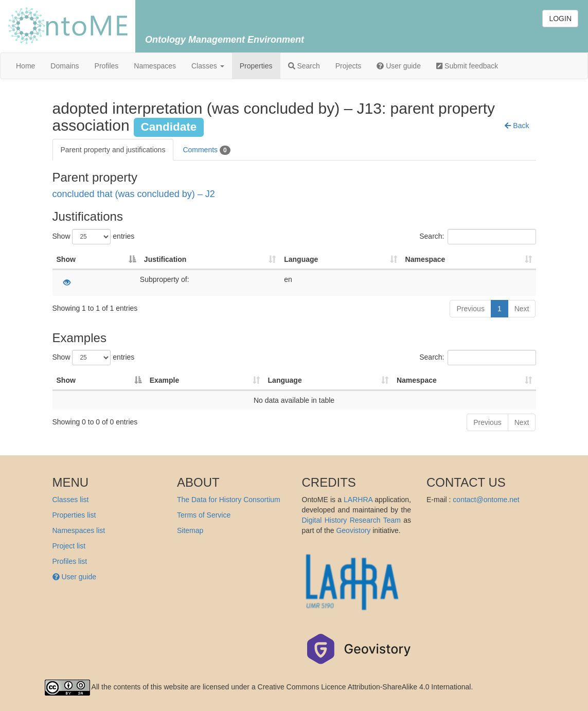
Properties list (74, 515)
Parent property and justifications (113, 150)
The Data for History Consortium (229, 500)
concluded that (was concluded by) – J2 (134, 194)
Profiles (107, 66)
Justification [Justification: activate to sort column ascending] (165, 259)
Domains (65, 66)
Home (25, 66)
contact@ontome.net (486, 500)
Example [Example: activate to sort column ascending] (165, 380)
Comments (206, 150)
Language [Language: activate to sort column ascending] (301, 259)
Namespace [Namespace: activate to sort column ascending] (425, 259)
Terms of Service (204, 515)
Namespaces (155, 66)
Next (522, 309)
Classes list (71, 500)
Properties (256, 66)
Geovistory (353, 530)
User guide (399, 66)
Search (304, 66)
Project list (69, 546)
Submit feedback (467, 66)
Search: (477, 237)
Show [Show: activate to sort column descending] (66, 259)
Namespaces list (79, 530)
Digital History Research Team (351, 520)
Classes (208, 66)
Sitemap (190, 530)
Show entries (94, 237)
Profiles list (70, 561)
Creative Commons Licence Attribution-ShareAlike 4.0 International (364, 687)
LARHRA (358, 500)
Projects (349, 66)
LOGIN (560, 19)
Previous (470, 309)
